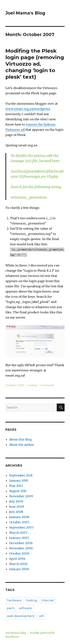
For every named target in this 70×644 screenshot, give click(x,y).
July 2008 (16, 512)
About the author (22, 445)
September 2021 (21, 475)
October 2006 (19, 553)
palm (11, 608)
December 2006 (21, 543)
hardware (14, 600)
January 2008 (19, 517)
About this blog (20, 439)
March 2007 (18, 533)
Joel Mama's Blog (25, 13)
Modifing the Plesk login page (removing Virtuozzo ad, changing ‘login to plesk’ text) (35, 64)
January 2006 (19, 569)
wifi (42, 616)
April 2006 (17, 559)
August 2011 (18, 491)
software (25, 608)
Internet (48, 600)
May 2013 (16, 486)
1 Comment (47, 385)
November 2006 (21, 548)
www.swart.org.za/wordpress (28, 109)
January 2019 (19, 481)
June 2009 (17, 507)
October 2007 (19, 522)
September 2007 (21, 527)
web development (21, 616)
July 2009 (16, 501)
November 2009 (21, 496)
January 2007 (19, 538)
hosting (32, 385)
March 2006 (18, 564)
